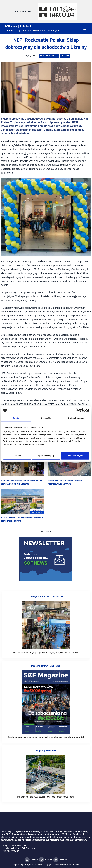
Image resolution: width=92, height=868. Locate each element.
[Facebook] (60, 860)
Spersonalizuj (46, 456)
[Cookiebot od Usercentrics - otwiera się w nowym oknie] (77, 410)
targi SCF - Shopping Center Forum (18, 834)
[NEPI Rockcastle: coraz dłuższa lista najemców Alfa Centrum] (69, 463)
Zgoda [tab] (16, 418)
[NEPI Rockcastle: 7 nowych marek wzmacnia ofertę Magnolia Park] (23, 501)
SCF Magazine (52, 840)
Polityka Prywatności (33, 865)
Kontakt (77, 865)
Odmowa (17, 456)
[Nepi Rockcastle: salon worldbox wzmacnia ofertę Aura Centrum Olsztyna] (23, 463)
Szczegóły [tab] (46, 418)
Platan (65, 55)
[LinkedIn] (31, 860)
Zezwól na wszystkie (75, 456)
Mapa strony (17, 865)
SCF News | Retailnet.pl (21, 25)
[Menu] (85, 28)
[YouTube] (45, 860)
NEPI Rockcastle (49, 55)
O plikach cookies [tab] (76, 418)
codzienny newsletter (19, 837)
